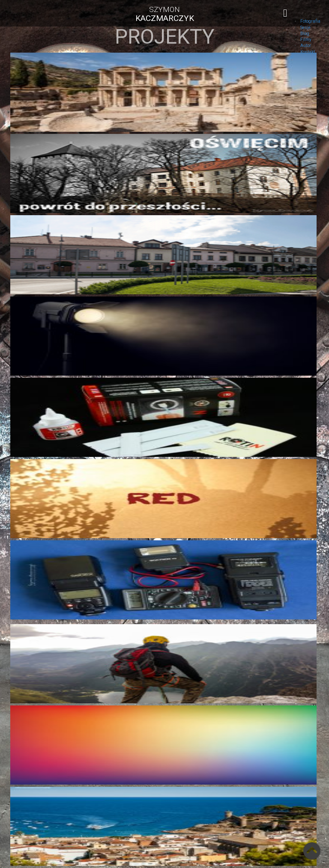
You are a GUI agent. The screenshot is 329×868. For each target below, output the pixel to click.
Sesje (305, 28)
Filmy (306, 40)
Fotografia (310, 21)
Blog (305, 34)
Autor (306, 46)
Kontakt (308, 52)
